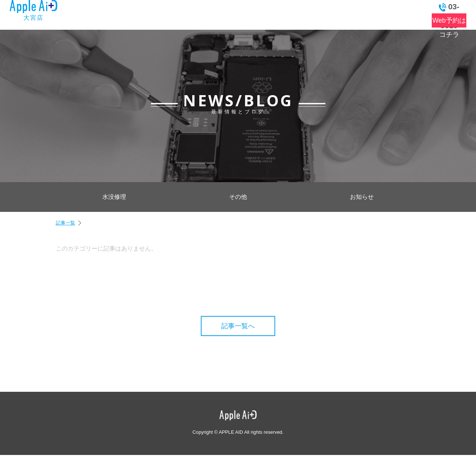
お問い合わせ (371, 13)
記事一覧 (65, 223)
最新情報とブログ (153, 13)
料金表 (206, 13)
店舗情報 (281, 13)
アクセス (321, 13)
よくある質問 (244, 13)
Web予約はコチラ (438, 20)
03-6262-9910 (438, 7)
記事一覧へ (238, 326)
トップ (105, 13)
